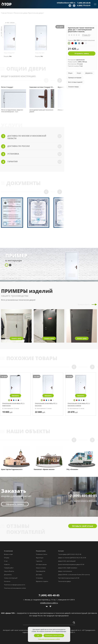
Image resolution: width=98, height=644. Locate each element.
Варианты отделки (42, 581)
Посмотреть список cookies (54, 635)
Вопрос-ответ (8, 554)
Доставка (39, 575)
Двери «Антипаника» (65, 571)
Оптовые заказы (41, 564)
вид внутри (40, 53)
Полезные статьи (42, 554)
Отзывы (7, 558)
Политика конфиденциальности (15, 585)
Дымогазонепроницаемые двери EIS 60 (71, 564)
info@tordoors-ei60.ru (66, 3)
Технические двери (64, 581)
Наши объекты (9, 571)
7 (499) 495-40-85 (84, 3)
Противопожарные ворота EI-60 (69, 578)
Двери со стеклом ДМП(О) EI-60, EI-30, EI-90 (72, 558)
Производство (41, 571)
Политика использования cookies (15, 588)
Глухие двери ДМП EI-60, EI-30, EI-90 (70, 554)
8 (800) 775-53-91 (84, 5)
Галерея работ (9, 568)
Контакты (7, 581)
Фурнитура (40, 558)
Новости (7, 564)
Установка (31, 154)
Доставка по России (31, 146)
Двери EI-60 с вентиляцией (67, 561)
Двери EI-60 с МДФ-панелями (68, 568)
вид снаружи (9, 53)
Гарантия (31, 162)
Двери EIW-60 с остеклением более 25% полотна (74, 575)
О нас (6, 561)
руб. (8, 412)
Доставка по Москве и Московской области (31, 137)
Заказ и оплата (41, 568)
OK (38, 635)
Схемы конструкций (11, 578)
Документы (8, 575)
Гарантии (39, 561)
